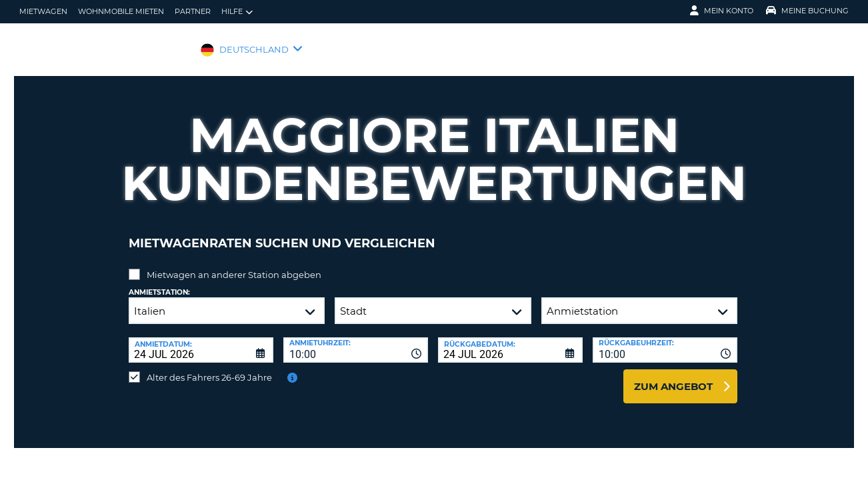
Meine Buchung (807, 11)
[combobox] (356, 340)
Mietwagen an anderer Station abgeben (234, 265)
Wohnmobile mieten (121, 11)
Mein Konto (722, 11)
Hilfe (237, 12)
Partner (193, 11)
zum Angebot (673, 376)
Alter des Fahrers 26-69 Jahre (209, 367)
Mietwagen (43, 11)
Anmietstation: (159, 282)
